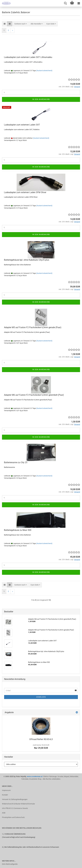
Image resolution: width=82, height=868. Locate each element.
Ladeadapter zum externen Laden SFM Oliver (25, 192)
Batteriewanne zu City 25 (16, 462)
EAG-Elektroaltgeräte (10, 864)
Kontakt (5, 795)
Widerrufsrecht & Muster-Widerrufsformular (18, 804)
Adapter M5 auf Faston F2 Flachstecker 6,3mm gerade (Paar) (33, 327)
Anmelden (41, 697)
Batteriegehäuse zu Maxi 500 (18, 530)
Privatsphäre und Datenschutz (13, 817)
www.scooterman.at (35, 776)
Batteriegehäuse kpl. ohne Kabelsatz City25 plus (27, 260)
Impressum (6, 790)
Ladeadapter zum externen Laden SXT (22, 125)
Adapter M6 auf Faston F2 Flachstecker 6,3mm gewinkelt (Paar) (34, 395)
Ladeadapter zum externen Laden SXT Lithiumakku (28, 57)
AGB (4, 813)
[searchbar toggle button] (65, 3)
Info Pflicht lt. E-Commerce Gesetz (15, 808)
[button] (5, 24)
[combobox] (21, 24)
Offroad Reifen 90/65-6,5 (41, 739)
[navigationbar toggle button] (79, 3)
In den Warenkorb (41, 99)
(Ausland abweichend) (44, 71)
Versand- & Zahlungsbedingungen (15, 799)
